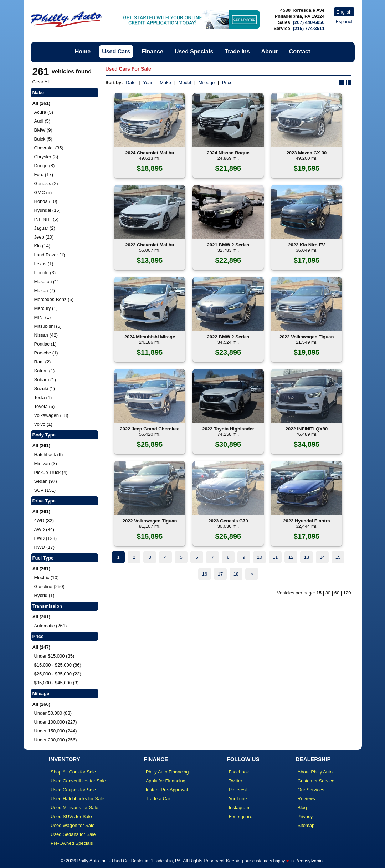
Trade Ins (237, 52)
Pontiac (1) (45, 344)
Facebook (239, 772)
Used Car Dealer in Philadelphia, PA (146, 861)
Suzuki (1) (45, 389)
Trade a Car (158, 799)
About (269, 52)
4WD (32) (44, 520)
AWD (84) (44, 529)
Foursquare (240, 816)
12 (291, 557)
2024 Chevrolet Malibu (150, 153)
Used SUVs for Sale (71, 816)
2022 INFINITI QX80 (307, 429)
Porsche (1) (46, 353)
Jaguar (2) (45, 228)
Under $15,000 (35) (54, 656)
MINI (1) (43, 317)
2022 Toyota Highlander (228, 429)
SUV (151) (45, 490)
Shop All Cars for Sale (73, 772)
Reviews (306, 799)
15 (338, 557)
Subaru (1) (45, 380)
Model (185, 83)
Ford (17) (44, 175)
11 (275, 557)
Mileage (207, 83)
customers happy (269, 861)
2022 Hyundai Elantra (307, 521)
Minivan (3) (46, 463)
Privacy (305, 816)
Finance (152, 52)
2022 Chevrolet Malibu (150, 245)
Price (227, 83)
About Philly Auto (315, 772)
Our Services (311, 790)
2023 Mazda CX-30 (307, 153)
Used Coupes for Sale (73, 790)
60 (337, 593)
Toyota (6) (45, 406)
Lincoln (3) (45, 273)
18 (236, 574)
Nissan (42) (46, 335)
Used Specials (194, 52)
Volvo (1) (43, 424)
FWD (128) (46, 538)
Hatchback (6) (49, 455)
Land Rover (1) (50, 255)
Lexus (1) (44, 264)
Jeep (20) (44, 237)
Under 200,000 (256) (56, 740)
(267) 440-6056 (309, 22)
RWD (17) (45, 547)
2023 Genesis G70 (228, 521)
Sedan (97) (46, 481)
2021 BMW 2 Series (228, 245)
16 (205, 574)
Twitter (235, 781)
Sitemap (306, 825)
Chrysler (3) (46, 157)
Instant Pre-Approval (167, 790)
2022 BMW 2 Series (228, 337)
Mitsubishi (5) (48, 326)
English (344, 12)
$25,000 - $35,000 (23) (58, 674)
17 (220, 574)
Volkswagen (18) (51, 415)
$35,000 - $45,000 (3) (57, 683)
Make (165, 83)
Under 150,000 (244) (56, 731)
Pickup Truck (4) (51, 472)
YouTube (238, 799)
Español (344, 22)
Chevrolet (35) (49, 148)
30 (328, 593)
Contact (300, 52)
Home (83, 52)
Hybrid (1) (44, 595)
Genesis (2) (46, 183)
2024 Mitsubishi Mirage (150, 337)
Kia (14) (42, 246)
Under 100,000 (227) (56, 722)
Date (131, 83)
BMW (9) (43, 130)
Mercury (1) (46, 308)
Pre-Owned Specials (72, 843)
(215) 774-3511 (309, 28)
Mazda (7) (45, 290)
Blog (302, 808)
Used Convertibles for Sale (78, 781)
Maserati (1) (47, 282)
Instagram (239, 808)
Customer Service (316, 781)
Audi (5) (42, 121)
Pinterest (238, 790)
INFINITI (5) (47, 219)
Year (148, 83)
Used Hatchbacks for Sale (77, 799)
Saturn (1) (45, 371)
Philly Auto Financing (167, 772)
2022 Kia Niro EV (306, 245)
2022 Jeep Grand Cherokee (150, 429)
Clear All (41, 82)
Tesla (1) (43, 397)
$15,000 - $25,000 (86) (58, 665)
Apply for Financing (166, 781)
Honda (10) (46, 201)
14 (322, 557)
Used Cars (116, 52)
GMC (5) (43, 192)
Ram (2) (43, 362)
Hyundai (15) (47, 210)
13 (307, 557)
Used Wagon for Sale (73, 825)
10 (260, 557)
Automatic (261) (51, 626)
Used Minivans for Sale (75, 808)
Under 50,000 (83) (53, 713)
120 (347, 593)
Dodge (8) (45, 166)
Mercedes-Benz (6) (54, 299)
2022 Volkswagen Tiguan (307, 337)
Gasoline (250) (49, 586)
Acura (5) (44, 112)
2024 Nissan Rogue (228, 153)
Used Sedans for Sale (73, 834)
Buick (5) (43, 139)
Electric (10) (47, 578)
